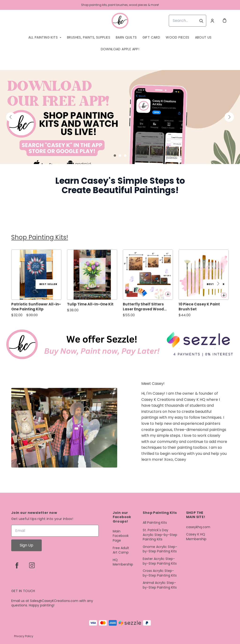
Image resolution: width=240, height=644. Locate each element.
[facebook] (17, 565)
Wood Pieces (177, 37)
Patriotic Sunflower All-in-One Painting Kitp (36, 307)
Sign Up (26, 545)
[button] (11, 117)
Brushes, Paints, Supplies (89, 37)
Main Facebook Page (121, 536)
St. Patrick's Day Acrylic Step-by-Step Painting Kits (160, 535)
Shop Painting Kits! (40, 237)
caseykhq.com (198, 527)
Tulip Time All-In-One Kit (90, 304)
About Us (203, 37)
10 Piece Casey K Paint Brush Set (199, 307)
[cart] (225, 21)
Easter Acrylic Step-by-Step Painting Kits (160, 561)
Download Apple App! (120, 49)
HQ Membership (123, 562)
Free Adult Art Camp (121, 550)
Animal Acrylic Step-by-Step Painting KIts (160, 585)
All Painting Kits (43, 37)
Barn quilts (126, 37)
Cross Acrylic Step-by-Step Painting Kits (160, 573)
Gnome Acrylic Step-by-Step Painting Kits (160, 549)
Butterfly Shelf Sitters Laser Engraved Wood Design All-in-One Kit (143, 307)
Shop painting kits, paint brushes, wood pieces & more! (120, 5)
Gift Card (151, 37)
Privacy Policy (24, 636)
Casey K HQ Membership (196, 537)
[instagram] (32, 565)
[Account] (212, 21)
